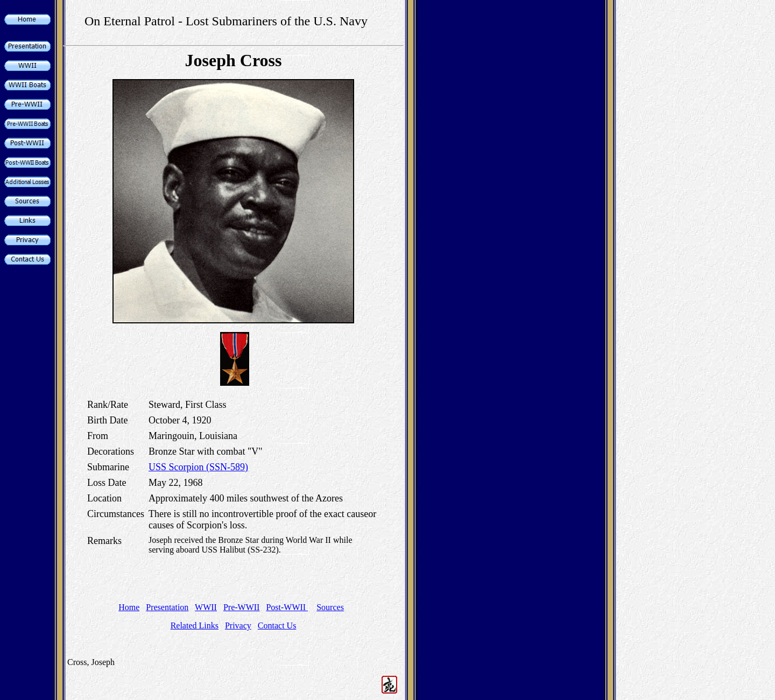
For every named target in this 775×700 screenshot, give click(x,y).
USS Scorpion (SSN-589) (198, 467)
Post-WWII (287, 607)
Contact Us (277, 625)
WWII (206, 607)
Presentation (167, 607)
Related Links (195, 625)
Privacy (238, 625)
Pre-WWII (242, 607)
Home (129, 607)
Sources (330, 607)
